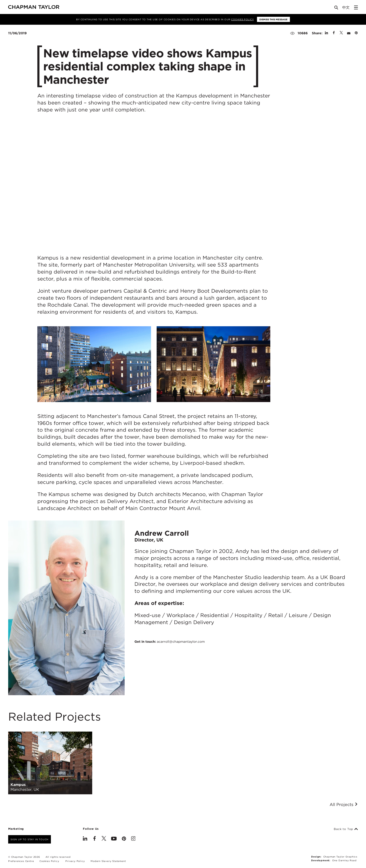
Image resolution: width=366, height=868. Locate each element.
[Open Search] (337, 9)
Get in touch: (170, 642)
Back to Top (346, 829)
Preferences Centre (21, 861)
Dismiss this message (273, 19)
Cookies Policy (242, 19)
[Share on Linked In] (326, 33)
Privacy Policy (75, 861)
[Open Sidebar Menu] (356, 7)
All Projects (344, 805)
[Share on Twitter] (341, 33)
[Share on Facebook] (334, 33)
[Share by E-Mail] (349, 33)
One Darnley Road (344, 860)
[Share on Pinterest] (356, 33)
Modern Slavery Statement (108, 861)
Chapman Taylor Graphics (340, 857)
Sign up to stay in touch (30, 839)
